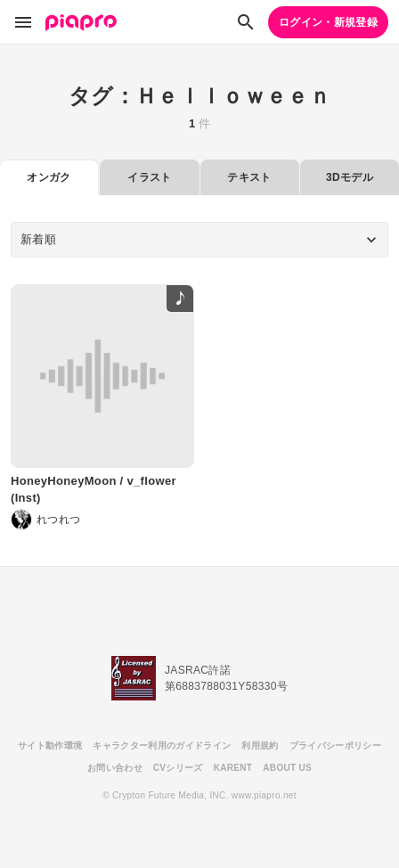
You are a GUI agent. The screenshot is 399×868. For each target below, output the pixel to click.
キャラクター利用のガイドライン (162, 745)
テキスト (249, 177)
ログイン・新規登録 (328, 22)
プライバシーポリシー (335, 745)
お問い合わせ (115, 768)
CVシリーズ (178, 768)
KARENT (233, 768)
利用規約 (260, 745)
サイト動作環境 (50, 745)
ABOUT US (287, 768)
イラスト (149, 177)
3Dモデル (350, 177)
